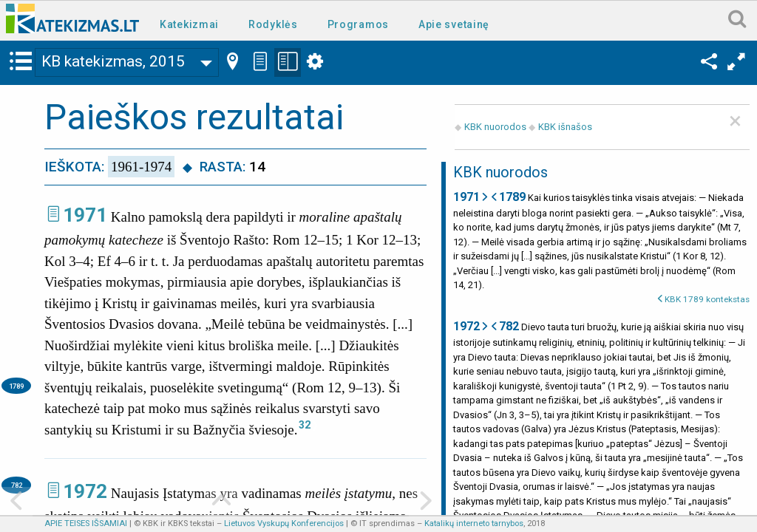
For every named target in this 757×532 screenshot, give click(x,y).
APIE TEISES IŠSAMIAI (86, 524)
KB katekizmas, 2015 (113, 61)
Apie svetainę (454, 24)
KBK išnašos (565, 127)
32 (305, 425)
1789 (16, 386)
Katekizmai (189, 24)
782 (17, 485)
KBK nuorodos (495, 127)
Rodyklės (273, 24)
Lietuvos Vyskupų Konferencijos (284, 524)
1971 (85, 215)
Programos (358, 24)
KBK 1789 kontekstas (707, 299)
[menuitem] (192, 23)
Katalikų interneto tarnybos (474, 524)
